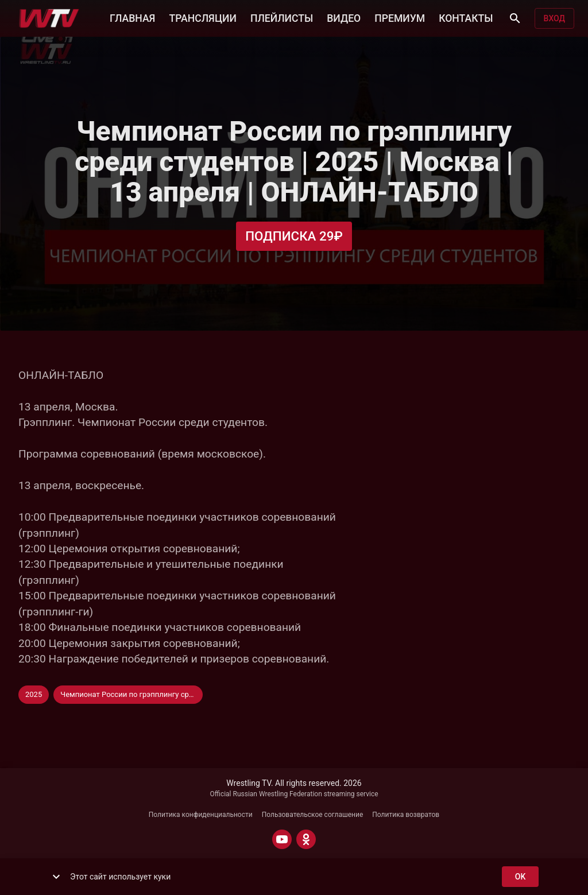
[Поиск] (515, 18)
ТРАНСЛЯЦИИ (202, 17)
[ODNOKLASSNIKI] (306, 839)
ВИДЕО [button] (344, 17)
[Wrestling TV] (49, 18)
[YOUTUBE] (282, 839)
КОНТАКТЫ (466, 17)
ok (520, 877)
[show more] (56, 877)
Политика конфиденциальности (201, 815)
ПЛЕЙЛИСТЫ (282, 17)
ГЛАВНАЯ (132, 17)
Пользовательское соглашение (313, 815)
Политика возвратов (406, 815)
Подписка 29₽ (294, 236)
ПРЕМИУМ (400, 17)
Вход (554, 19)
